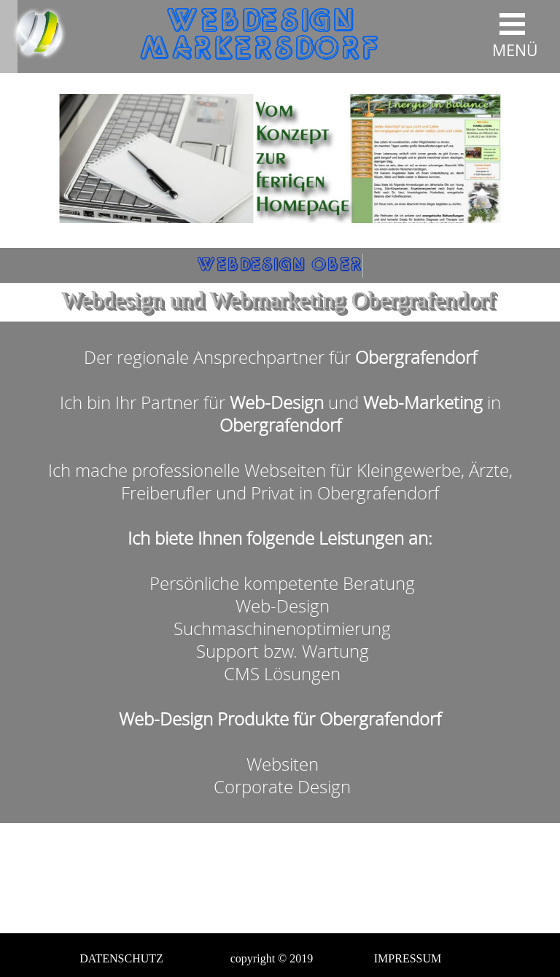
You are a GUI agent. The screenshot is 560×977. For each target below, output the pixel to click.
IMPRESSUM (408, 958)
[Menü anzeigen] (512, 29)
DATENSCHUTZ (121, 958)
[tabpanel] (280, 572)
